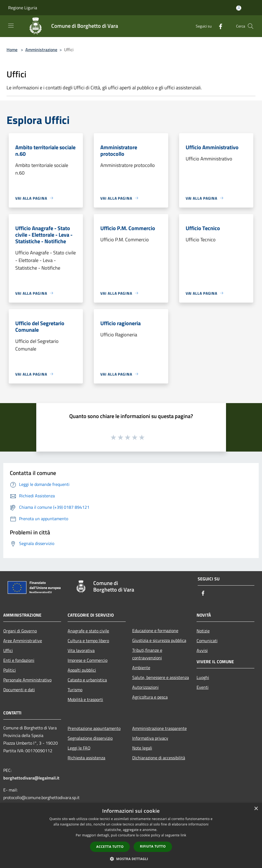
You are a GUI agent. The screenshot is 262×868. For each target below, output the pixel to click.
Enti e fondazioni (19, 660)
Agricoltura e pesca (150, 697)
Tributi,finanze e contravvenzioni (147, 654)
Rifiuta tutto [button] (153, 846)
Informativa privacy (150, 738)
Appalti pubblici (82, 670)
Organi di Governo (20, 631)
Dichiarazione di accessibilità (159, 758)
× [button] (256, 809)
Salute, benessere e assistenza (161, 677)
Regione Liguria (23, 8)
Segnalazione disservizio (90, 738)
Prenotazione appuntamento (94, 728)
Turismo (75, 690)
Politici (10, 670)
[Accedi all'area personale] (239, 8)
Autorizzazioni (145, 687)
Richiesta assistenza (86, 758)
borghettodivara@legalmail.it (31, 778)
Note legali (142, 748)
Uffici (8, 650)
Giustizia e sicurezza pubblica (159, 640)
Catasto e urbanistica (87, 680)
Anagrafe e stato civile (88, 631)
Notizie (203, 631)
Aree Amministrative (23, 641)
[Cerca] (251, 26)
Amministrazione (41, 50)
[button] (131, 859)
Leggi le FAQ (79, 748)
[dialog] (131, 835)
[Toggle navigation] (11, 26)
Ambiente (141, 668)
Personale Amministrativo (27, 680)
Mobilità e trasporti (85, 699)
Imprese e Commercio (88, 660)
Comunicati (207, 641)
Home (12, 50)
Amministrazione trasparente (159, 728)
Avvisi (202, 650)
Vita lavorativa (81, 650)
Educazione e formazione (155, 631)
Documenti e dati (19, 690)
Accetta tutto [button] (110, 847)
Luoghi (203, 677)
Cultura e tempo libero (88, 641)
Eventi (203, 687)
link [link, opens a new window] (183, 835)
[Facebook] (218, 26)
